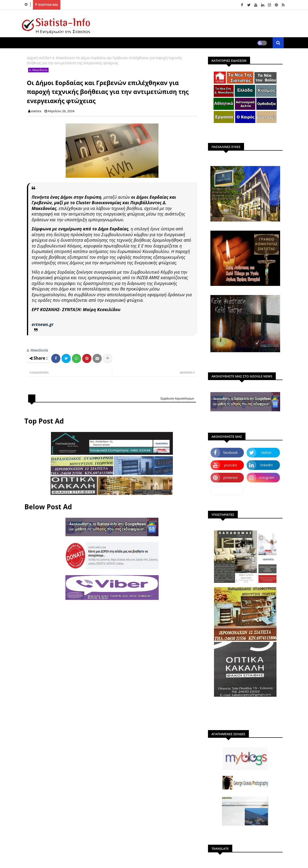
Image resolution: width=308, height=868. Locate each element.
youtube (230, 465)
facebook (231, 452)
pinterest (230, 477)
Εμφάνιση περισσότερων (177, 398)
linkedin (267, 465)
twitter (267, 452)
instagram (267, 477)
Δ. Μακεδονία (63, 58)
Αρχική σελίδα (38, 58)
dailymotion (227, 490)
